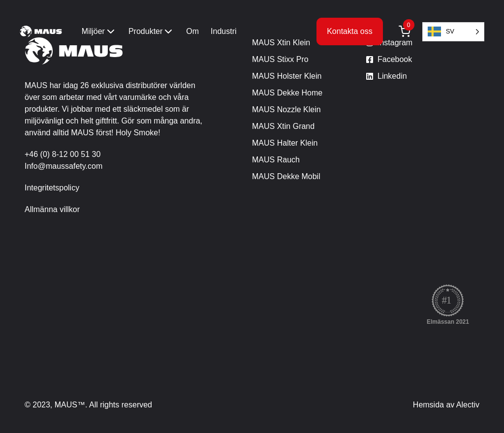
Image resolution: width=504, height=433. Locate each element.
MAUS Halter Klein (285, 143)
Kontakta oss (350, 31)
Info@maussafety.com (63, 166)
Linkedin (392, 76)
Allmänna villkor (52, 209)
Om (192, 31)
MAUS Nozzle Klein (286, 109)
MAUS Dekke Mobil (286, 176)
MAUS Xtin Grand (283, 126)
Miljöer (99, 31)
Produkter (151, 31)
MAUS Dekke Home (287, 93)
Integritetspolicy (52, 188)
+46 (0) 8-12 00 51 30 (63, 154)
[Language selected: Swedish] (453, 32)
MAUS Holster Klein (287, 76)
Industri (223, 31)
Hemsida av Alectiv (446, 405)
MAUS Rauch (276, 160)
